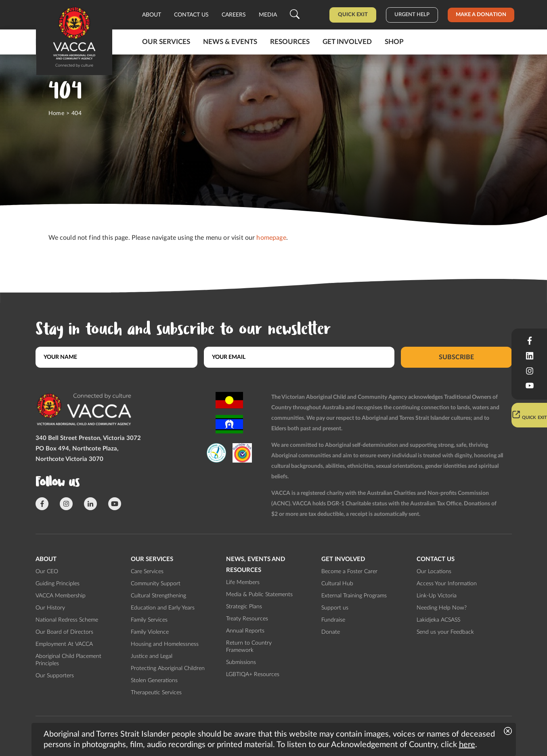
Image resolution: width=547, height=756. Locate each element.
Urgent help (412, 15)
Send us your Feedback (445, 632)
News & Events (230, 42)
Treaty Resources (247, 619)
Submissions (241, 662)
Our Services (166, 42)
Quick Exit (353, 15)
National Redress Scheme (67, 620)
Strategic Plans (244, 607)
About (152, 15)
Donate (331, 632)
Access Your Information (447, 584)
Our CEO (47, 572)
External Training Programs (354, 596)
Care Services (147, 572)
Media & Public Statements (259, 595)
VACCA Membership (61, 596)
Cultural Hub (337, 584)
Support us (335, 608)
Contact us (191, 15)
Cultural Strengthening (158, 596)
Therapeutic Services (156, 693)
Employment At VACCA (64, 644)
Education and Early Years (163, 608)
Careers (234, 15)
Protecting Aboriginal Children (168, 668)
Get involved (347, 42)
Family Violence (150, 632)
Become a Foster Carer (349, 572)
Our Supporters (55, 676)
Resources (290, 42)
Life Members (243, 582)
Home (57, 113)
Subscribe (456, 357)
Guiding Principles (58, 584)
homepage (271, 238)
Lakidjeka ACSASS (438, 620)
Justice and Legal (152, 656)
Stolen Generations (154, 681)
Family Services (149, 620)
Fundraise (333, 620)
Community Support (156, 584)
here (467, 745)
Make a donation (481, 15)
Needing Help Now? (442, 608)
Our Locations (434, 572)
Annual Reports (245, 631)
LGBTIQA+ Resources (253, 674)
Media (268, 15)
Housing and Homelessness (165, 644)
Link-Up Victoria (437, 596)
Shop (394, 42)
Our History (50, 608)
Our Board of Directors (64, 632)
